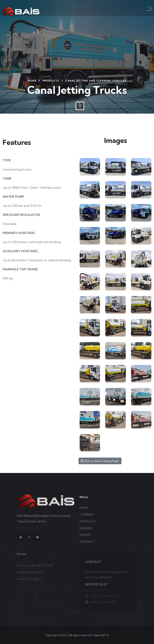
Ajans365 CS (102, 635)
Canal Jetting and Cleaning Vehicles (96, 81)
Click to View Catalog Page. (100, 461)
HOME (32, 81)
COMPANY (87, 517)
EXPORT (85, 537)
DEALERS (86, 531)
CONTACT (87, 544)
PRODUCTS (51, 81)
